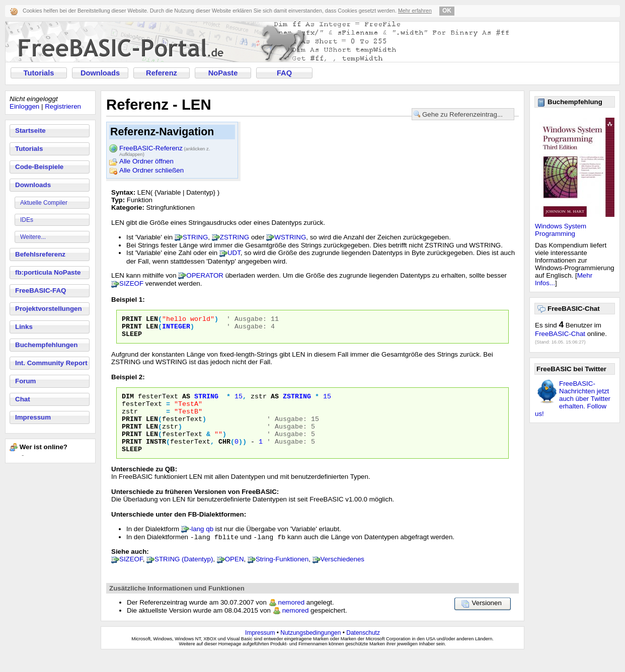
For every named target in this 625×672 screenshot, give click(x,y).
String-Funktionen (282, 577)
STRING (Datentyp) (184, 577)
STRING (195, 237)
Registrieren (63, 106)
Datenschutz (363, 650)
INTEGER (176, 329)
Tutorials (39, 73)
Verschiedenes (342, 577)
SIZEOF (131, 283)
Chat (23, 399)
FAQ (284, 73)
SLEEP (132, 338)
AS (186, 402)
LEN (152, 320)
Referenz (162, 73)
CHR (224, 456)
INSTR (156, 456)
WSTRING (290, 237)
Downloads (100, 73)
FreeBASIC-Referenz (165, 149)
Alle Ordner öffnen (146, 161)
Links (24, 327)
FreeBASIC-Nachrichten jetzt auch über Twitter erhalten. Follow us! (573, 399)
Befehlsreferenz (40, 254)
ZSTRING (235, 237)
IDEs (27, 220)
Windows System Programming (561, 230)
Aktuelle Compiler (44, 203)
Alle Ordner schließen (151, 170)
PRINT (132, 320)
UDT (234, 253)
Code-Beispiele (39, 167)
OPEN (235, 577)
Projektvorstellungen (49, 309)
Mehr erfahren (415, 11)
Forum (25, 381)
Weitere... (33, 237)
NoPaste (223, 73)
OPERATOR (205, 275)
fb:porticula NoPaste (48, 272)
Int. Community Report (51, 363)
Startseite (30, 131)
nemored (292, 620)
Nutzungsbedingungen (310, 650)
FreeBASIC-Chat (560, 334)
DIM (128, 402)
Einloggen (24, 106)
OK (447, 11)
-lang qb (201, 545)
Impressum (33, 417)
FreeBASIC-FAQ (41, 290)
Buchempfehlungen (46, 345)
